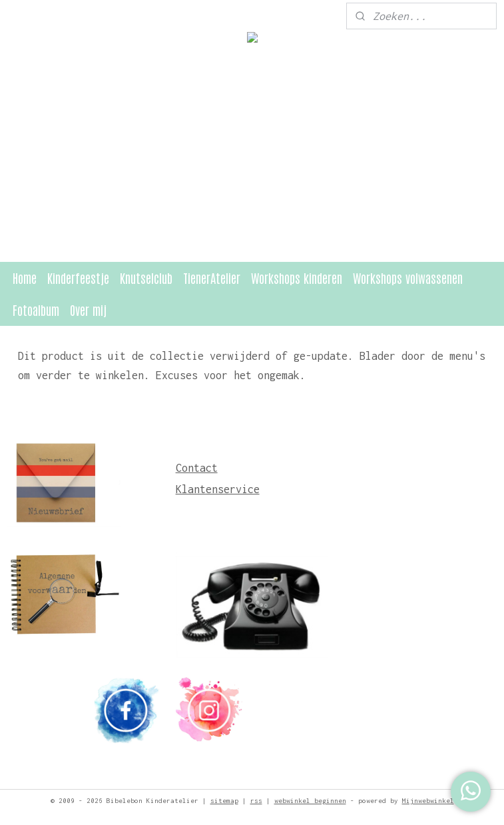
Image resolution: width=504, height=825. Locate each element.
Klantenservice (218, 489)
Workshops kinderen (297, 278)
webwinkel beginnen (310, 801)
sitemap (224, 801)
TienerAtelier (212, 278)
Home (25, 278)
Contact (197, 468)
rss (256, 801)
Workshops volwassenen (408, 278)
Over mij (88, 310)
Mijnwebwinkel (428, 801)
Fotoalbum (36, 310)
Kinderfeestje (78, 278)
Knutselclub (146, 278)
